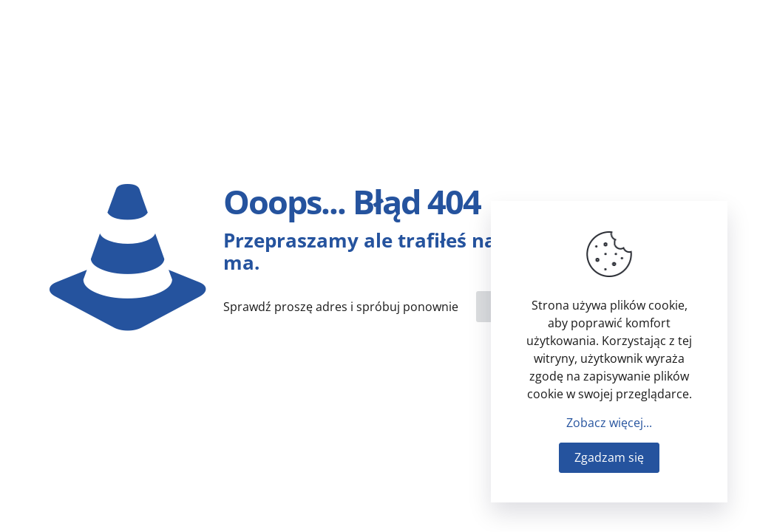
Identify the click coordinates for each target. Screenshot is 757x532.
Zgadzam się (609, 457)
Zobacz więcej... (609, 423)
